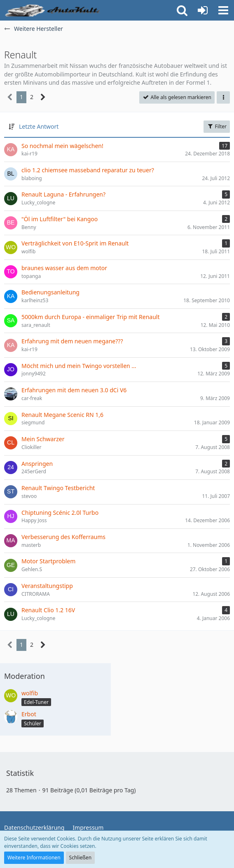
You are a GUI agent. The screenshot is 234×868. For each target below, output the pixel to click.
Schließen (80, 858)
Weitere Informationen (34, 858)
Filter (217, 126)
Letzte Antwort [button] (39, 126)
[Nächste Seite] (43, 97)
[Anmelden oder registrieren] (203, 10)
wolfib (30, 693)
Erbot (29, 714)
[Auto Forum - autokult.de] (54, 10)
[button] (223, 10)
